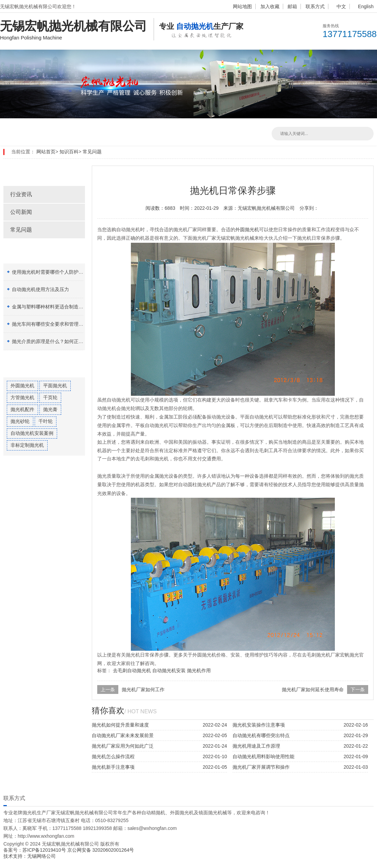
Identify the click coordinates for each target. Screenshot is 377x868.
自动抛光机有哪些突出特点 (261, 735)
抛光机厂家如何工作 (143, 690)
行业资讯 (21, 194)
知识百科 (69, 152)
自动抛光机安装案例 (32, 433)
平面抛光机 (55, 386)
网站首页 (46, 152)
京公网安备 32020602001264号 (101, 850)
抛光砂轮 (20, 421)
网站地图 (242, 6)
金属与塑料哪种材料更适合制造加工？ (52, 307)
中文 (341, 6)
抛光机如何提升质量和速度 (120, 725)
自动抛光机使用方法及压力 (40, 289)
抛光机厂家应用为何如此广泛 (123, 746)
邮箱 (292, 6)
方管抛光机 (22, 397)
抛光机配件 (22, 409)
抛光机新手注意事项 (113, 767)
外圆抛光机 (22, 386)
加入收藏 (270, 6)
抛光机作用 (199, 670)
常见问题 (92, 152)
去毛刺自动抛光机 (132, 670)
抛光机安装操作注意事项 (259, 725)
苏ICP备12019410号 (45, 850)
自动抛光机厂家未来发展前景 (123, 735)
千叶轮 (46, 421)
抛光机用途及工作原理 (256, 746)
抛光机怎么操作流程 (113, 756)
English (366, 6)
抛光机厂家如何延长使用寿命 (313, 690)
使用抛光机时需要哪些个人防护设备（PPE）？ (62, 272)
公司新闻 (21, 212)
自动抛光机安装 (169, 670)
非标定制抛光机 (27, 445)
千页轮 (50, 397)
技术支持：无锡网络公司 (30, 856)
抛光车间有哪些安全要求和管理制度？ (52, 324)
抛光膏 (50, 409)
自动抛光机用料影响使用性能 (263, 756)
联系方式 (315, 6)
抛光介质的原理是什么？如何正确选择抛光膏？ (62, 341)
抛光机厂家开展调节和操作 (261, 767)
